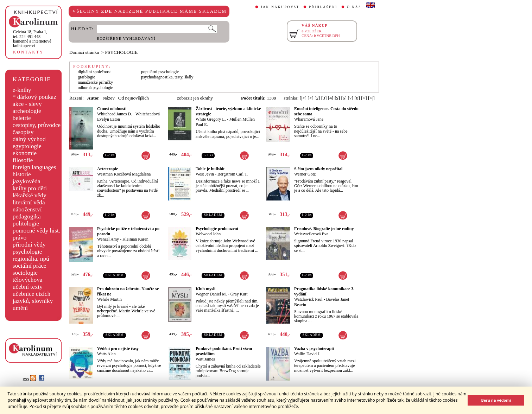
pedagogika (27, 216)
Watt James (205, 359)
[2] (317, 98)
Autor (93, 98)
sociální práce (30, 266)
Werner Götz (305, 174)
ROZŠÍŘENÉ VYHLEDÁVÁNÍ (126, 39)
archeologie (27, 111)
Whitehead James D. (115, 114)
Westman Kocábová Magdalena (124, 174)
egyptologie (27, 146)
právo (20, 238)
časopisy (23, 132)
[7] (350, 98)
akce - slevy (27, 104)
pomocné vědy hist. (36, 231)
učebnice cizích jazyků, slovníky (33, 297)
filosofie (23, 160)
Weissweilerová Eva (311, 234)
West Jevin (205, 174)
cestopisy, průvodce (37, 125)
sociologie (25, 273)
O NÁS (354, 7)
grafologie (86, 77)
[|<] (303, 98)
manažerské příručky (95, 82)
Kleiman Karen (135, 239)
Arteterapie (107, 169)
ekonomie (25, 153)
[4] (331, 98)
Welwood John (208, 234)
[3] (324, 98)
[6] (344, 98)
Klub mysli (205, 289)
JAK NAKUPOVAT (280, 7)
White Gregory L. (211, 119)
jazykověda (27, 181)
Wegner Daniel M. (211, 294)
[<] (310, 98)
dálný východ (29, 139)
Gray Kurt (239, 294)
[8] (357, 98)
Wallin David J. (307, 354)
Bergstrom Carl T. (233, 174)
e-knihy (22, 90)
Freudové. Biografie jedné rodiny (324, 229)
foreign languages (34, 167)
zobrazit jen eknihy (195, 98)
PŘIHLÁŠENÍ (323, 7)
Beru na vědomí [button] (496, 400)
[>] (364, 98)
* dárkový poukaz (34, 97)
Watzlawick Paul (308, 299)
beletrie (22, 118)
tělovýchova (28, 280)
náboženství (27, 209)
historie (22, 174)
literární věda (29, 202)
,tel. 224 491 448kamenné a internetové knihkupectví (32, 39)
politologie (26, 224)
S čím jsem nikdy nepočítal (318, 169)
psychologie (27, 252)
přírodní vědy (29, 245)
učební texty (28, 287)
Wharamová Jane (309, 119)
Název (109, 98)
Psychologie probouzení (217, 229)
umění (20, 308)
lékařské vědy (30, 195)
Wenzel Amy (108, 239)
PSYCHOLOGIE (122, 52)
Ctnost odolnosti (112, 109)
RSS (29, 379)
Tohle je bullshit (210, 169)
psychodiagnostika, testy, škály (167, 77)
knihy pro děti (30, 188)
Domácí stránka (84, 52)
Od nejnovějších (134, 98)
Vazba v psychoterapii (314, 349)
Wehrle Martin (109, 299)
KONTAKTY (28, 52)
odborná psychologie (95, 88)
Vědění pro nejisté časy (118, 349)
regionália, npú (31, 259)
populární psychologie (160, 72)
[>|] (371, 98)
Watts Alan (106, 354)
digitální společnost (94, 72)
